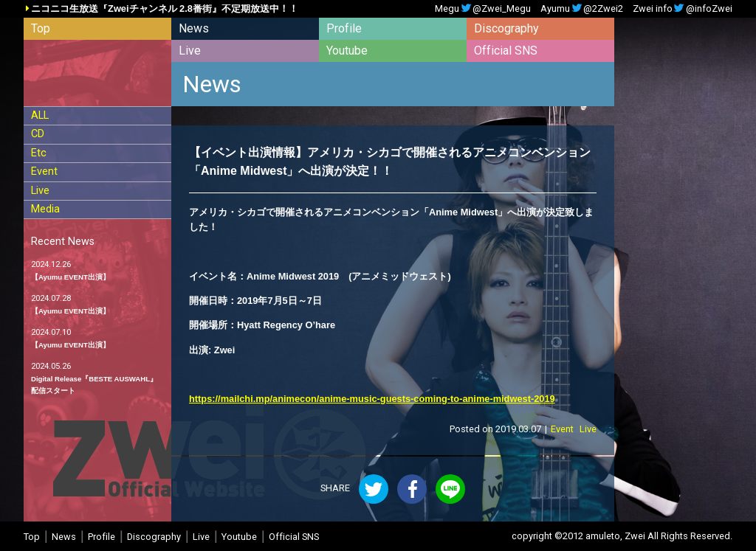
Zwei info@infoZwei (683, 9)
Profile (344, 28)
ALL (40, 115)
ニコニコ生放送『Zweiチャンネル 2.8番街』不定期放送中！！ (165, 9)
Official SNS (506, 51)
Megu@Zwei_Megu (483, 9)
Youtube (347, 51)
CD (38, 134)
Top (41, 28)
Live (190, 51)
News (194, 28)
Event (44, 171)
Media (45, 209)
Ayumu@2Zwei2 (582, 9)
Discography (506, 28)
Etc (39, 153)
